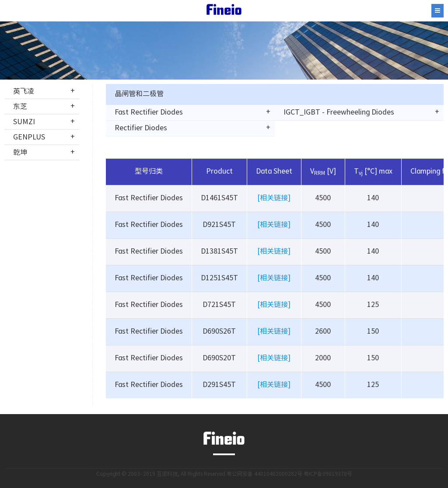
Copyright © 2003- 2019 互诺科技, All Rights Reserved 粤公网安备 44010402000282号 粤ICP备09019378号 (224, 474)
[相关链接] (274, 198)
